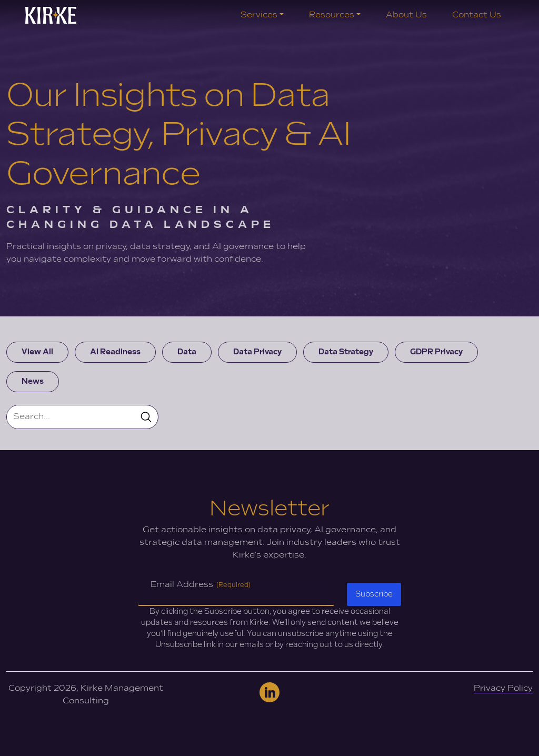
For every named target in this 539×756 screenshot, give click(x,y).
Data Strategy (346, 352)
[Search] (71, 417)
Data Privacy (257, 352)
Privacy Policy (503, 688)
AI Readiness (115, 352)
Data (187, 352)
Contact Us (477, 15)
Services (259, 15)
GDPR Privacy (436, 352)
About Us (406, 15)
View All (37, 352)
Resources (332, 15)
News (33, 381)
